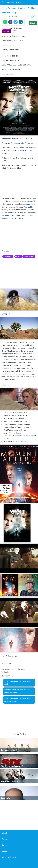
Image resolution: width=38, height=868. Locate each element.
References (29, 256)
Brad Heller (22, 150)
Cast (18, 256)
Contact (5, 851)
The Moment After (17, 143)
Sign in (33, 23)
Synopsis (8, 256)
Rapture (27, 207)
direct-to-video (12, 204)
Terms (5, 839)
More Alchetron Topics (10, 656)
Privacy (5, 845)
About (5, 833)
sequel (28, 204)
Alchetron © (9, 857)
